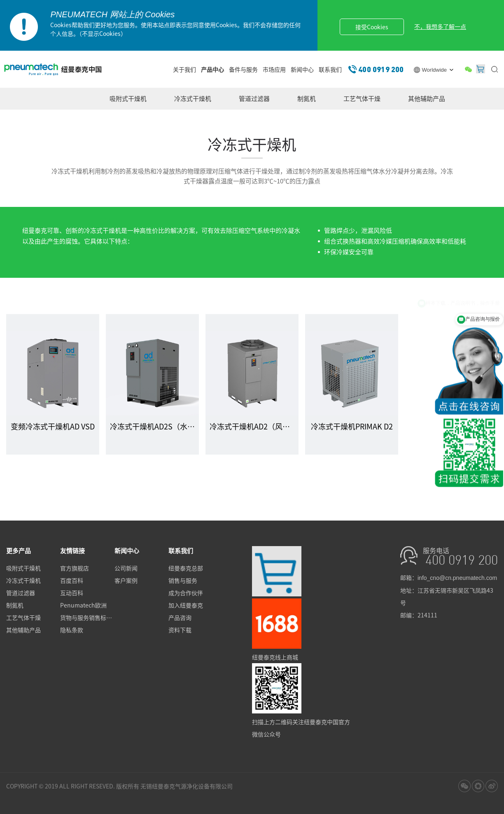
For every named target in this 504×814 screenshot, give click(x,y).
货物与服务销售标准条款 (87, 617)
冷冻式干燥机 (193, 99)
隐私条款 (72, 630)
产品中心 (212, 69)
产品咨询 (180, 617)
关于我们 (184, 69)
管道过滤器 (254, 99)
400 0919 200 (381, 69)
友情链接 (72, 551)
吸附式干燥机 (128, 99)
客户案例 (126, 580)
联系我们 (330, 69)
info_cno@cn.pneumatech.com (457, 578)
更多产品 (19, 551)
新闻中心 (302, 69)
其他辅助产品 (427, 99)
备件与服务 (243, 69)
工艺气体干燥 (362, 99)
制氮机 (307, 99)
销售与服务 (183, 580)
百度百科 (72, 580)
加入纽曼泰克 (186, 605)
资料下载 (180, 630)
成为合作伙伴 (186, 593)
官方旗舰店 (75, 568)
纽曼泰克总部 (186, 568)
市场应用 (274, 69)
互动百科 (72, 593)
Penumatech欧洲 (83, 605)
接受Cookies (372, 27)
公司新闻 (126, 568)
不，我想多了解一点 (440, 26)
